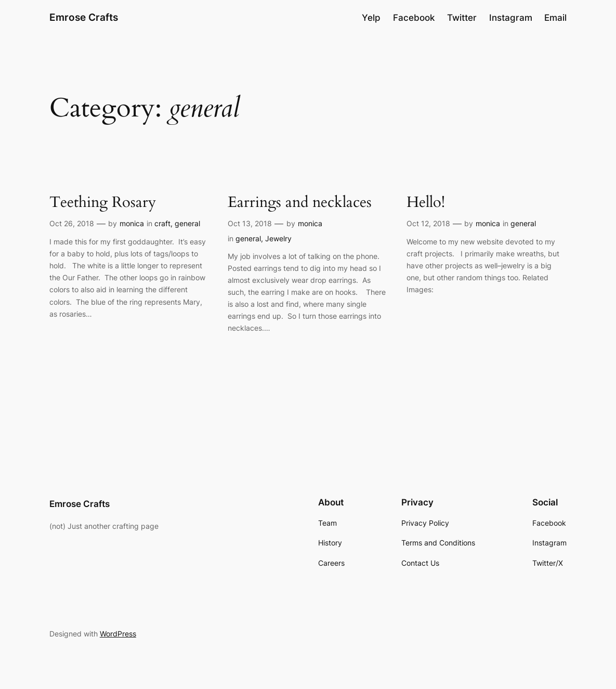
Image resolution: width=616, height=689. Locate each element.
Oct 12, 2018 (428, 223)
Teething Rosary (103, 203)
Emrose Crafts (84, 17)
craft (162, 223)
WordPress (118, 634)
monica (132, 223)
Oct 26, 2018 (72, 223)
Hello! (426, 203)
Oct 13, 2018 (250, 223)
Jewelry (278, 238)
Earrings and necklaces (300, 203)
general (187, 223)
